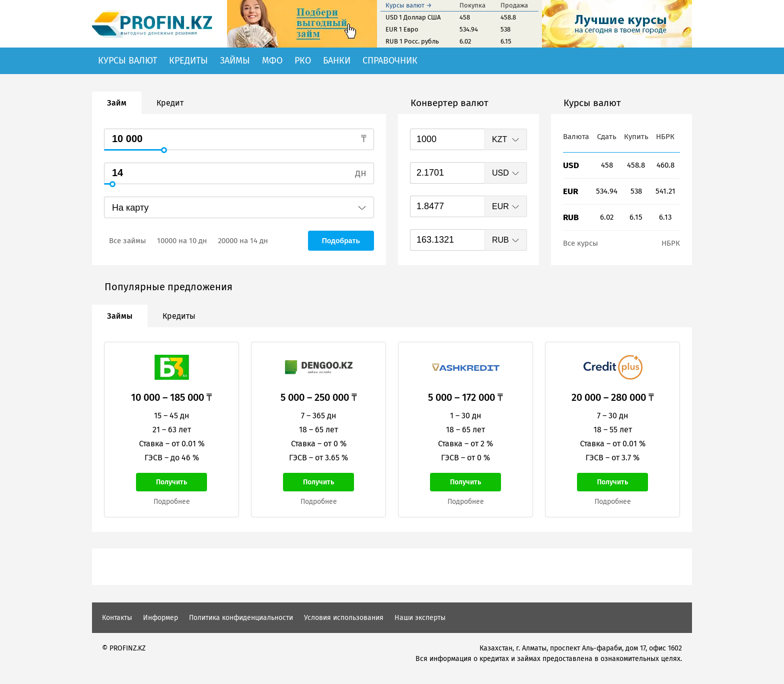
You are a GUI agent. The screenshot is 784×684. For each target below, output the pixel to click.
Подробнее (172, 502)
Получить (171, 482)
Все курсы (580, 243)
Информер (160, 618)
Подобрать (341, 241)
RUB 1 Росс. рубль (412, 41)
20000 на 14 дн (243, 241)
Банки (337, 61)
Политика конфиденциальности (241, 618)
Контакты (117, 618)
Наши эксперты (420, 618)
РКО (303, 61)
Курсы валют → (409, 5)
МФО (272, 61)
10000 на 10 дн (182, 241)
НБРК (671, 243)
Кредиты (188, 61)
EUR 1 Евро (402, 29)
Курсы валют (127, 61)
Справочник (390, 61)
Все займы (127, 241)
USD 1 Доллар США (413, 17)
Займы (235, 61)
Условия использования (344, 618)
